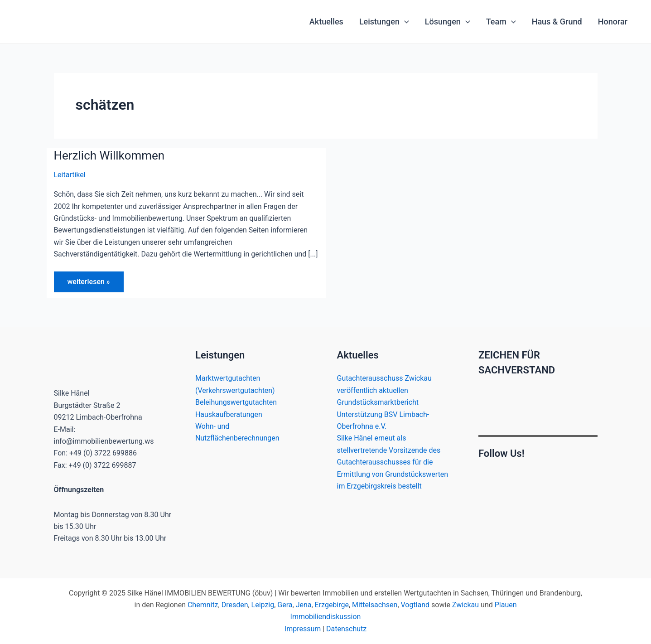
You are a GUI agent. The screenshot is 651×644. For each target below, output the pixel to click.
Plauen (506, 605)
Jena (304, 605)
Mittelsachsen (375, 605)
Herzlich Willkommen (109, 155)
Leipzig (263, 605)
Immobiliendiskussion (326, 617)
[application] (404, 22)
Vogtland (415, 605)
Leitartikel (70, 175)
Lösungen (448, 22)
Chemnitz (203, 605)
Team (501, 22)
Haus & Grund (557, 22)
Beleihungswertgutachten (236, 402)
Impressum (303, 629)
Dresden (234, 605)
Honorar (613, 22)
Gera (285, 605)
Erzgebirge (332, 605)
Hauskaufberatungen (229, 414)
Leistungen (384, 22)
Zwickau (465, 605)
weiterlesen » (89, 285)
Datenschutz (346, 629)
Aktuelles (326, 22)
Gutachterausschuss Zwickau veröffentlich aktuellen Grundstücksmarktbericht (385, 390)
